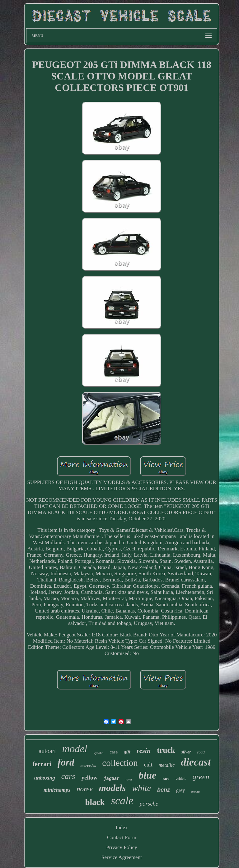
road (201, 752)
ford (66, 762)
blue (147, 775)
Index (122, 827)
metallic (167, 765)
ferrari (42, 764)
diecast (196, 762)
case (114, 752)
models (112, 788)
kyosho (98, 753)
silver (186, 752)
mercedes (88, 765)
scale (122, 801)
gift (127, 752)
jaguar (111, 779)
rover (129, 779)
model (75, 749)
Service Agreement (122, 857)
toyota (195, 791)
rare (166, 779)
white (141, 788)
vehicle (181, 779)
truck (166, 750)
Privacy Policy (122, 847)
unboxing (45, 778)
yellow (89, 778)
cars (68, 776)
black (95, 802)
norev (85, 789)
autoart (47, 751)
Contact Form (122, 837)
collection (120, 763)
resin (144, 750)
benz (164, 790)
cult (148, 765)
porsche (149, 804)
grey (180, 790)
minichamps (57, 790)
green (201, 777)
